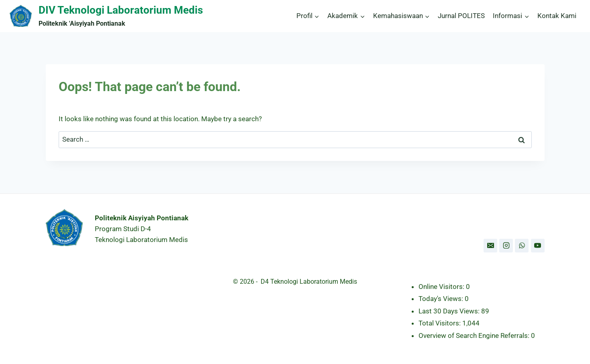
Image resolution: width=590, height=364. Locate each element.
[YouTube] (538, 246)
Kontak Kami (557, 16)
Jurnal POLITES (461, 16)
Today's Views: (442, 299)
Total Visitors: (440, 323)
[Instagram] (506, 246)
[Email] (490, 246)
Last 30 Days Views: (450, 311)
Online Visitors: (442, 287)
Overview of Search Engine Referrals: (475, 336)
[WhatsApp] (522, 246)
